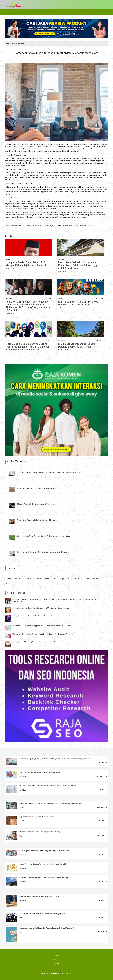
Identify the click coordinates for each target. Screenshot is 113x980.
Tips (8, 341)
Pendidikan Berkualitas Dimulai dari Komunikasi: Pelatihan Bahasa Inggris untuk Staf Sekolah (79, 265)
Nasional (86, 579)
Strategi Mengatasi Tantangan (15, 198)
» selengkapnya (10, 269)
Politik (8, 259)
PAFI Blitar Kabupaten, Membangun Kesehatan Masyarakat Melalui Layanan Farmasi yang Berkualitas (55, 759)
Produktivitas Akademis (14, 226)
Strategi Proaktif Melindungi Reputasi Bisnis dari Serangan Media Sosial (37, 642)
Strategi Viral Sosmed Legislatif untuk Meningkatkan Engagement (42, 914)
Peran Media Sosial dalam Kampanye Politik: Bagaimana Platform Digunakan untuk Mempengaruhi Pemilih (28, 347)
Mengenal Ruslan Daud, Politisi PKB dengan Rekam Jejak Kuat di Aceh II (26, 264)
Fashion (8, 579)
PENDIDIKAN (20, 43)
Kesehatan (77, 579)
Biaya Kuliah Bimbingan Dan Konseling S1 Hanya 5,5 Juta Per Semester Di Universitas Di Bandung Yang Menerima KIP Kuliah (28, 306)
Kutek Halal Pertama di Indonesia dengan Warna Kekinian (37, 488)
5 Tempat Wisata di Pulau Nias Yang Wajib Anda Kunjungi (36, 504)
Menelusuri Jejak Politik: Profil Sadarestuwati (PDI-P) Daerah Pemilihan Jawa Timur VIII (43, 634)
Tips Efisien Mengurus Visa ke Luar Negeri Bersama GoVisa (40, 772)
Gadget (60, 299)
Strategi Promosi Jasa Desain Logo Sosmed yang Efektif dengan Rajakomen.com (41, 608)
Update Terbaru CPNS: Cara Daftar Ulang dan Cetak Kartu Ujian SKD (43, 864)
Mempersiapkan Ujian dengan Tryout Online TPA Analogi (39, 897)
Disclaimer (56, 964)
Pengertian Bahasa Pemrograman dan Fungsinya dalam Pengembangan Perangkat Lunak (51, 803)
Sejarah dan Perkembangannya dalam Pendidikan (37, 817)
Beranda (56, 956)
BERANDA (10, 43)
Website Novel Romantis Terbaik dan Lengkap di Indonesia (37, 520)
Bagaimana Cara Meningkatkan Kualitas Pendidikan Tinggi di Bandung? (44, 878)
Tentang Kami (56, 960)
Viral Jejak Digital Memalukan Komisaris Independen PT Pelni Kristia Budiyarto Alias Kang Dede (50, 472)
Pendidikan (62, 259)
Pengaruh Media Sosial (84, 226)
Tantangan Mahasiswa (65, 226)
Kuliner (47, 579)
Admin (66, 58)
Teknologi (9, 584)
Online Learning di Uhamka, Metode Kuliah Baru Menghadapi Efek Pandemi (43, 552)
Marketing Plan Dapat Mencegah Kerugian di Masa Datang (40, 832)
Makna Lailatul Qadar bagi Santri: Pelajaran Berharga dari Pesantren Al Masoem (79, 347)
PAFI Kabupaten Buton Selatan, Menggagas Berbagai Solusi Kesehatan (44, 851)
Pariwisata (28, 579)
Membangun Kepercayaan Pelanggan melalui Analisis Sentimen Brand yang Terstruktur (43, 626)
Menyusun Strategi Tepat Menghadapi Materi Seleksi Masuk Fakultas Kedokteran (48, 786)
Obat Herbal (18, 579)
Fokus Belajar (49, 226)
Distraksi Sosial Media (33, 226)
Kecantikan (38, 579)
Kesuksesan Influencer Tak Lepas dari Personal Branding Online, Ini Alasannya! (47, 928)
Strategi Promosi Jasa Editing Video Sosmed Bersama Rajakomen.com (37, 616)
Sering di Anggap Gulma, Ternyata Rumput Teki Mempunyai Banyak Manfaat (43, 536)
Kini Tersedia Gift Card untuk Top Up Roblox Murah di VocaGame (78, 303)
